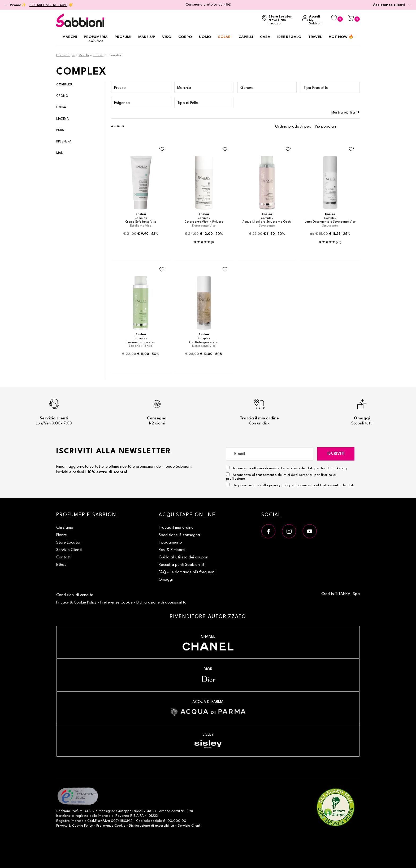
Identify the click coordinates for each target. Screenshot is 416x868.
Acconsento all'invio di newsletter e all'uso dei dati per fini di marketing (286, 468)
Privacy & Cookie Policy (76, 603)
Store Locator (68, 543)
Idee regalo (289, 37)
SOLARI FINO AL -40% (48, 5)
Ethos (61, 565)
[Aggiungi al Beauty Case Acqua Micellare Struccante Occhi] (288, 149)
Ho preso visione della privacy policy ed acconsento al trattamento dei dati (293, 485)
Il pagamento (170, 543)
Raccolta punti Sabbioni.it (181, 565)
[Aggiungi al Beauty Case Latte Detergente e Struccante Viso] (351, 149)
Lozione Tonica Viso (141, 342)
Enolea (98, 55)
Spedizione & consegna (179, 535)
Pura (60, 130)
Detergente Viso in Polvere (204, 222)
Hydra (61, 107)
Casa (265, 37)
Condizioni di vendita (75, 595)
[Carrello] (354, 18)
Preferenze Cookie (116, 603)
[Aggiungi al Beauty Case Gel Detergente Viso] (225, 270)
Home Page (65, 55)
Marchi (70, 37)
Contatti (64, 557)
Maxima (62, 119)
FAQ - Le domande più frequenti (187, 572)
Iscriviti (336, 454)
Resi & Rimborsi (172, 550)
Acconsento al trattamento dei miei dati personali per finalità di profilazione (281, 476)
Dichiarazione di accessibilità (161, 603)
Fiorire (62, 535)
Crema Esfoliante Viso (141, 222)
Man (60, 153)
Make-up (147, 37)
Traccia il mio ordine (176, 528)
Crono (62, 96)
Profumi (123, 37)
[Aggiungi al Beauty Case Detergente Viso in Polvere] (225, 149)
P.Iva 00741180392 (117, 821)
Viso (167, 37)
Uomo (205, 37)
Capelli (246, 37)
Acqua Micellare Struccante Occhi (267, 222)
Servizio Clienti (69, 550)
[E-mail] (270, 454)
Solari (225, 37)
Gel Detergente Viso (204, 342)
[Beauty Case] (337, 18)
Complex (64, 85)
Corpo (185, 37)
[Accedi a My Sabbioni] (314, 20)
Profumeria (96, 39)
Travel (315, 37)
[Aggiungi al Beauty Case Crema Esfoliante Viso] (162, 149)
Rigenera (64, 142)
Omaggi (166, 580)
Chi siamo (65, 528)
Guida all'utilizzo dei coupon (183, 557)
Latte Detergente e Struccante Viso (330, 222)
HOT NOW (341, 37)
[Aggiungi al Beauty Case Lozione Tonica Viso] (162, 270)
